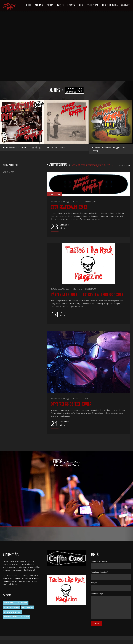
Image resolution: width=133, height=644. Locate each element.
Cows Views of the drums (71, 404)
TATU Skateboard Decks (69, 207)
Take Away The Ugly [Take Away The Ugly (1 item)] (12, 612)
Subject (111, 586)
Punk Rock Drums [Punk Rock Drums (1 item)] (11, 607)
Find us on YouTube (67, 465)
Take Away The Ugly (61, 202)
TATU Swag (93, 5)
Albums (39, 5)
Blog (81, 5)
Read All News (125, 166)
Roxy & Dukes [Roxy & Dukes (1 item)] (28, 607)
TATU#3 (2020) (58, 147)
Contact (126, 5)
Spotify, (18, 578)
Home (28, 5)
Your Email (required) (111, 575)
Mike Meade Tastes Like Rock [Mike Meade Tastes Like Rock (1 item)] (16, 603)
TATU (95, 202)
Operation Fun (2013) (16, 147)
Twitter (5, 581)
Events (71, 5)
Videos (50, 5)
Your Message (111, 608)
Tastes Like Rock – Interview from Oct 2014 (87, 294)
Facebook (35, 578)
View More (74, 462)
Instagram (14, 581)
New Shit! (89, 202)
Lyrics (60, 5)
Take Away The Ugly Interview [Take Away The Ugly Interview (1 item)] (17, 617)
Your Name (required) (111, 565)
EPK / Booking (110, 5)
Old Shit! (88, 289)
